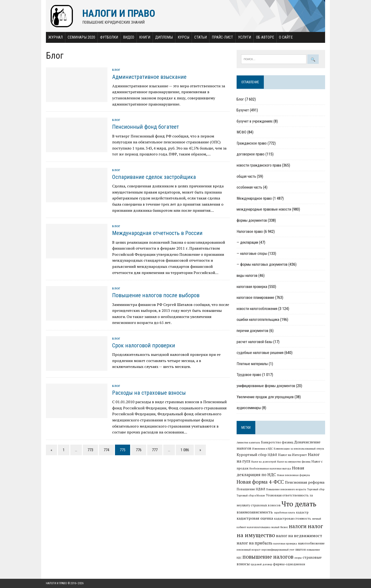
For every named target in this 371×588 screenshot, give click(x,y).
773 (90, 450)
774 (106, 450)
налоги (298, 526)
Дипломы (164, 37)
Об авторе (265, 37)
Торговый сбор (316, 489)
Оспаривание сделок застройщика (154, 177)
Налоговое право (250, 232)
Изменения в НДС (263, 449)
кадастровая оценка (255, 518)
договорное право (251, 154)
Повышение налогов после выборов (156, 295)
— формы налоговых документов (262, 264)
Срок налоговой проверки (144, 345)
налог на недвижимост (299, 536)
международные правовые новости (264, 209)
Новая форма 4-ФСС (260, 482)
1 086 (185, 450)
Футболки (109, 37)
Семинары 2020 (81, 37)
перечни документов (252, 331)
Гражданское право (252, 143)
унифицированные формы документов (266, 386)
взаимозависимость (255, 512)
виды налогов (247, 276)
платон (300, 549)
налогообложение (311, 543)
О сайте (286, 37)
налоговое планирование (255, 298)
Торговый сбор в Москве (251, 495)
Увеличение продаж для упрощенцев (265, 397)
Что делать (299, 504)
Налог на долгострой (264, 462)
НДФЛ (272, 455)
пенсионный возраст (249, 550)
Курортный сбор (252, 455)
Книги (145, 37)
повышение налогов (268, 557)
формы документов (252, 220)
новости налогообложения (257, 309)
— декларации (247, 242)
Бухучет (243, 110)
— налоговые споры (252, 254)
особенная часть (249, 187)
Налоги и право (56, 583)
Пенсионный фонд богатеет (146, 127)
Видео (129, 37)
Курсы (183, 37)
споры (298, 558)
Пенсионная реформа (305, 482)
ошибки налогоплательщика (258, 320)
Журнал (55, 37)
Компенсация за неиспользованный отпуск (299, 449)
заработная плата (284, 513)
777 (155, 450)
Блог (116, 70)
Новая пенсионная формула (294, 475)
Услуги (245, 37)
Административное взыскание (149, 77)
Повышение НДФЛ (251, 489)
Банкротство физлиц (277, 442)
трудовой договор (261, 564)
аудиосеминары (249, 408)
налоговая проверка (252, 287)
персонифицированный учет (278, 550)
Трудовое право (249, 375)
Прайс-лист (222, 37)
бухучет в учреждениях (255, 121)
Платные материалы (252, 364)
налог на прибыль (254, 543)
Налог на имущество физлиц (294, 462)
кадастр (302, 512)
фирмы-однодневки (289, 564)
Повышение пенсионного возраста (286, 489)
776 (139, 450)
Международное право (254, 198)
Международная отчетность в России (157, 233)
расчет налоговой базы (254, 342)
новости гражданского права (259, 165)
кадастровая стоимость (293, 518)
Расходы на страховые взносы (149, 393)
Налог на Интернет (292, 455)
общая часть (246, 176)
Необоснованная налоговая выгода (270, 469)
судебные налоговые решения (260, 353)
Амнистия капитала (248, 442)
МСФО (241, 132)
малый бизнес (280, 527)
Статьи (201, 37)
